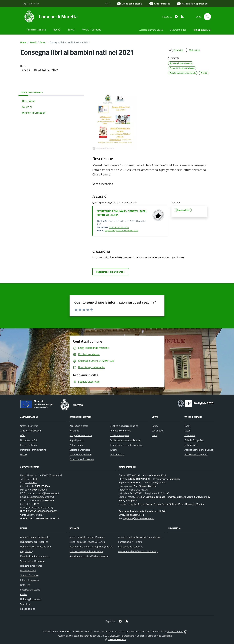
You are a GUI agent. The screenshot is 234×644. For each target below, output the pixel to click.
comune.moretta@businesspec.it (43, 493)
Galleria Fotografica (194, 440)
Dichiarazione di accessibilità (34, 542)
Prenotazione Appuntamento (35, 556)
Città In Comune (175, 631)
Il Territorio (190, 435)
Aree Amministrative (31, 431)
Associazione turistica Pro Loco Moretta (89, 556)
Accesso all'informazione (151, 30)
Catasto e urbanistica (80, 450)
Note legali (26, 585)
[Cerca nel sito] (207, 17)
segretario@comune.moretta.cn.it (121, 230)
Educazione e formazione (82, 459)
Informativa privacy (30, 580)
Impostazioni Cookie (30, 590)
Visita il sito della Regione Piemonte (87, 537)
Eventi (188, 426)
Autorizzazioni (76, 445)
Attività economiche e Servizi (199, 450)
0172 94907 (31, 482)
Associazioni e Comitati (196, 454)
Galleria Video (191, 445)
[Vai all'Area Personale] (192, 4)
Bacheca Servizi (28, 570)
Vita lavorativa (117, 454)
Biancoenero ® (129, 636)
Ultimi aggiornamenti (31, 599)
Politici (24, 454)
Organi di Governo (29, 426)
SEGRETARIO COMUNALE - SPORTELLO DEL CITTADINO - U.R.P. (122, 213)
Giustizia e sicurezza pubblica (124, 426)
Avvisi (43, 42)
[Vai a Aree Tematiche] (160, 4)
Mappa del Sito (28, 609)
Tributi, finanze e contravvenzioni (126, 445)
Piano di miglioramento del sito (36, 547)
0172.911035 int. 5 (119, 227)
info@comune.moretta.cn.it (40, 497)
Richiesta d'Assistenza (31, 566)
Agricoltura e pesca (79, 426)
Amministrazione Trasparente (35, 537)
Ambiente (74, 431)
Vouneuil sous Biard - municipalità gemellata (91, 547)
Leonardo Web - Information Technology (138, 551)
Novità (33, 42)
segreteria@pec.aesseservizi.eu (139, 518)
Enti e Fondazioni (29, 445)
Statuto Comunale (29, 575)
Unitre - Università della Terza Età (86, 551)
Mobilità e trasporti (119, 435)
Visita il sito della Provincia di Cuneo (87, 542)
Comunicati (157, 431)
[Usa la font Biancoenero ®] (130, 4)
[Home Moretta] (50, 17)
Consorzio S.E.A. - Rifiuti (130, 542)
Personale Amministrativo (33, 450)
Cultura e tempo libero (81, 454)
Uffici (23, 435)
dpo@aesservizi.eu (135, 515)
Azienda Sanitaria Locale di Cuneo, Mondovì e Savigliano (146, 537)
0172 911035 (31, 479)
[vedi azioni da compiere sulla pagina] (192, 50)
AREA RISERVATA (115, 639)
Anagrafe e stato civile (81, 435)
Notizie (155, 426)
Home (23, 42)
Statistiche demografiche (131, 547)
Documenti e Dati (29, 440)
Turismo (114, 450)
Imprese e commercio (121, 431)
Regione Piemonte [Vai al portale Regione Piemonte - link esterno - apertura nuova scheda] (31, 4)
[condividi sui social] (176, 50)
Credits (24, 594)
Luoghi (188, 431)
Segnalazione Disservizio (32, 561)
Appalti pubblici (77, 440)
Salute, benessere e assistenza (125, 440)
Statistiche (26, 604)
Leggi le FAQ (26, 551)
